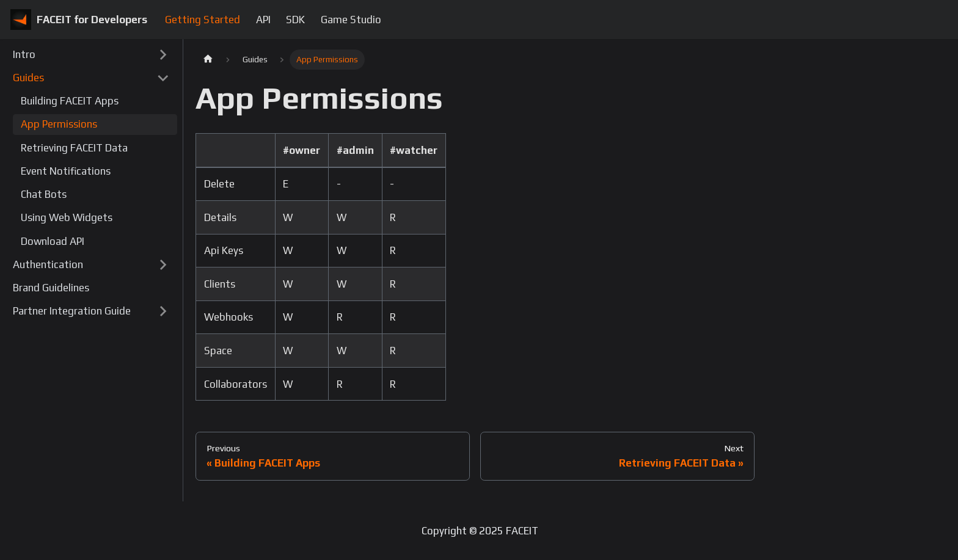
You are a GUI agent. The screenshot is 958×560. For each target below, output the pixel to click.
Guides (28, 78)
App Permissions (59, 124)
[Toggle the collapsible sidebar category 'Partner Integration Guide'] (163, 311)
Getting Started (203, 20)
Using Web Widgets (67, 217)
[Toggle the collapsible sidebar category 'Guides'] (163, 78)
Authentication (48, 264)
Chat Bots (44, 194)
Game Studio (351, 20)
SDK (295, 20)
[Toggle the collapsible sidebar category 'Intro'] (163, 54)
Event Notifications (66, 171)
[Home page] (208, 60)
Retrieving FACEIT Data (74, 148)
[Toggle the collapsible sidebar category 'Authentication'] (163, 265)
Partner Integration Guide (72, 311)
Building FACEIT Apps (70, 101)
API (263, 20)
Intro (24, 54)
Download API (53, 241)
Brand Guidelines (51, 288)
